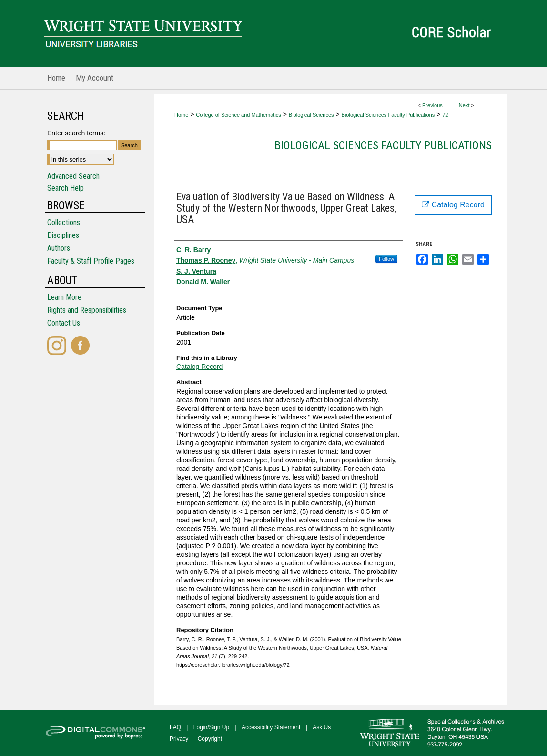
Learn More (64, 297)
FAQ (175, 727)
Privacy (179, 739)
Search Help (66, 188)
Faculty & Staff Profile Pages (91, 261)
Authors (59, 248)
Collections (64, 222)
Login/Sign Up (211, 727)
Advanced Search (73, 176)
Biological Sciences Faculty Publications (388, 115)
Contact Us (64, 323)
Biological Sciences (311, 115)
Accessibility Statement (271, 727)
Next (464, 105)
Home (181, 115)
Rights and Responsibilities (87, 310)
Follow (386, 259)
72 (445, 115)
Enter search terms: (76, 133)
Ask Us (322, 727)
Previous (432, 105)
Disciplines (63, 235)
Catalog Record (199, 367)
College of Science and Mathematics (238, 115)
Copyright (210, 739)
